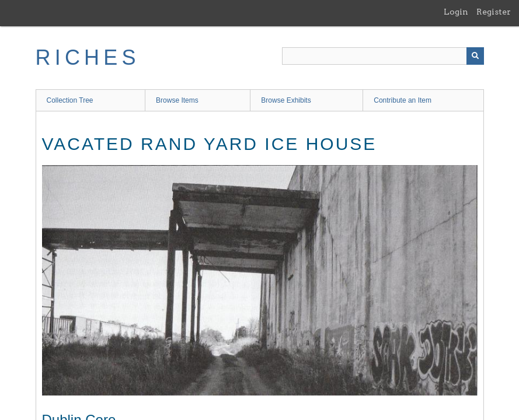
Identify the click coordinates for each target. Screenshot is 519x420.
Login (456, 12)
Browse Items (177, 100)
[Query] (383, 56)
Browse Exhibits (286, 100)
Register (494, 12)
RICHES (88, 57)
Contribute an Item (403, 100)
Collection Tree (70, 100)
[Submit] (475, 56)
